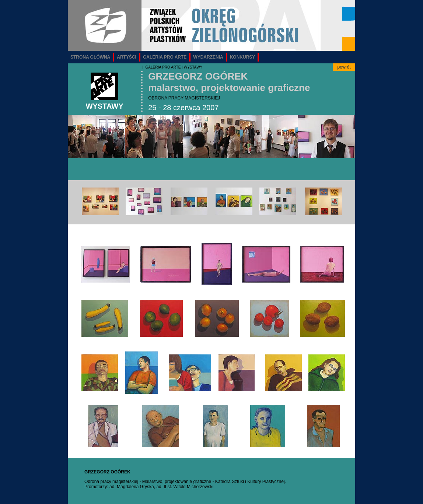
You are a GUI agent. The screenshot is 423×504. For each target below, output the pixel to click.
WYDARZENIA (208, 57)
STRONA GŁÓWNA (90, 57)
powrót (344, 67)
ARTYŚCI (127, 57)
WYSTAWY (193, 67)
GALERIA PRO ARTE (165, 57)
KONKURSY (243, 57)
